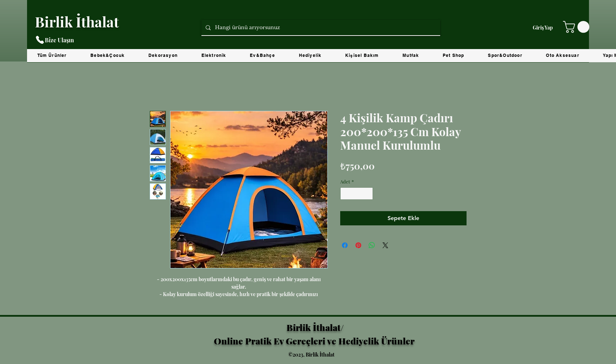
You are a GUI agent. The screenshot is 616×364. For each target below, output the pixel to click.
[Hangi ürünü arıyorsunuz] (320, 28)
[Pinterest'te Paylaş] (358, 245)
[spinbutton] (356, 194)
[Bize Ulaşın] (71, 40)
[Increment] (368, 194)
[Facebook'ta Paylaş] (345, 245)
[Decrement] (346, 194)
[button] (578, 27)
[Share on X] (385, 245)
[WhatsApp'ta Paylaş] (372, 245)
